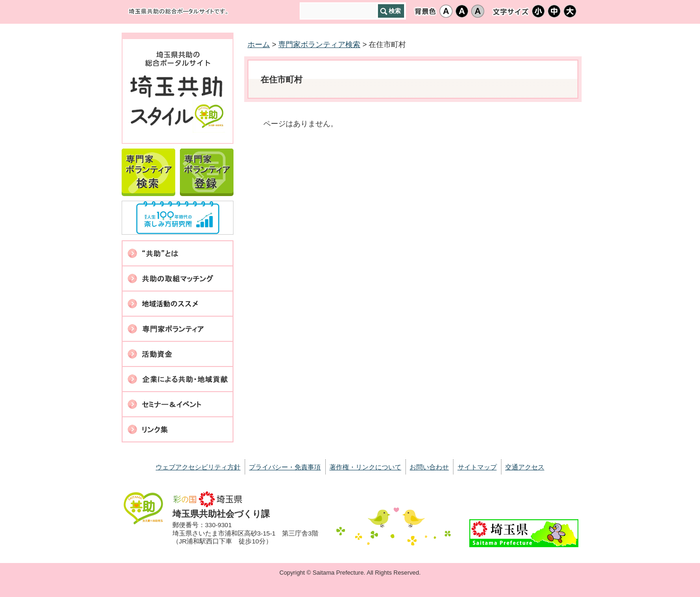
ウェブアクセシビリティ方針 (198, 467)
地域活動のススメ (178, 304)
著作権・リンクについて (365, 467)
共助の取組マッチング (178, 278)
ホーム (259, 44)
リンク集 (178, 429)
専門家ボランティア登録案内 (207, 171)
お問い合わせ (429, 467)
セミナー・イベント (178, 404)
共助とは (178, 253)
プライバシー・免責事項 (285, 467)
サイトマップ (477, 467)
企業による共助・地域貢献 (178, 379)
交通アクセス (525, 467)
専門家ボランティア (178, 329)
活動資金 (178, 354)
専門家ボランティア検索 (148, 171)
